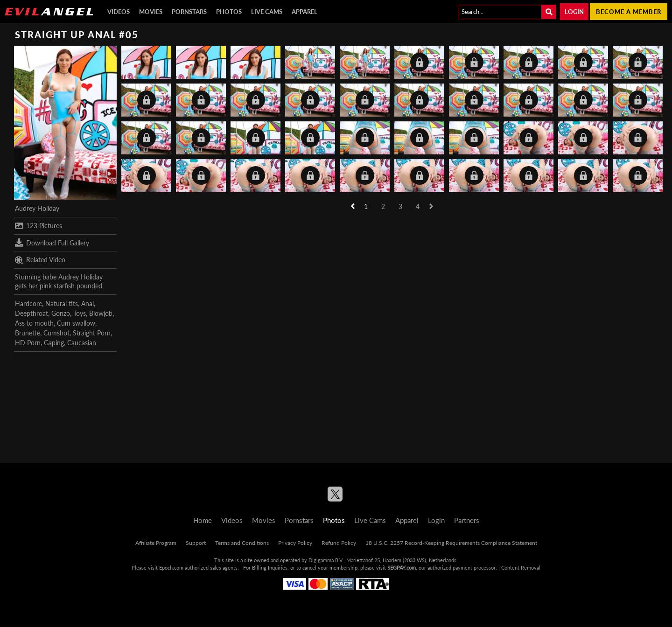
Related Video (40, 260)
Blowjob (101, 313)
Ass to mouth (34, 323)
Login (574, 12)
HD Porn (28, 343)
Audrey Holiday (37, 208)
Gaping (54, 343)
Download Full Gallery (52, 243)
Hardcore (28, 303)
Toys (80, 313)
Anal (87, 303)
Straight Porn (92, 333)
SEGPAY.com (402, 568)
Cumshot (56, 333)
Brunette (28, 333)
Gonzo (61, 313)
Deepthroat (31, 313)
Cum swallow (76, 323)
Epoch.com (171, 568)
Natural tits (62, 303)
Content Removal (521, 568)
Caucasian (82, 343)
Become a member (629, 12)
